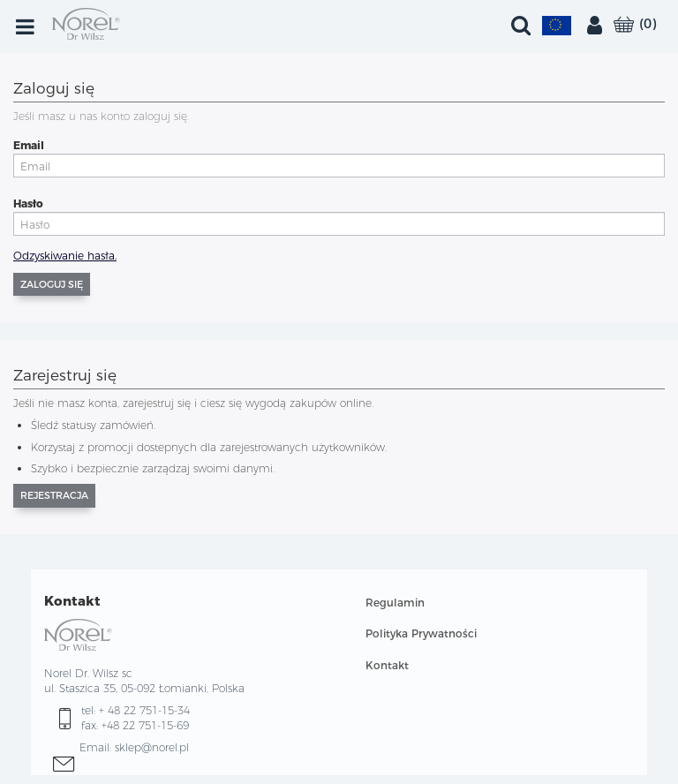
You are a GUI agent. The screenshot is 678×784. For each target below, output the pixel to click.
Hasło (28, 204)
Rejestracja (54, 495)
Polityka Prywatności (421, 633)
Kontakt (387, 665)
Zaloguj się (52, 284)
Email (29, 145)
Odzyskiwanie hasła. (65, 256)
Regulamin (395, 603)
